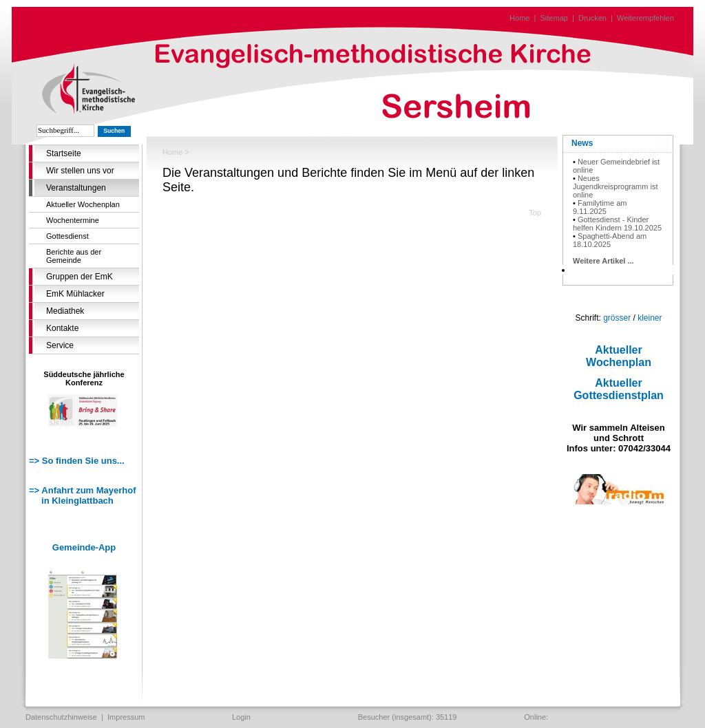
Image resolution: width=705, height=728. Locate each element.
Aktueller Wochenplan (83, 204)
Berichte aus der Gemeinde (74, 256)
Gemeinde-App (84, 547)
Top (535, 213)
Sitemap (554, 18)
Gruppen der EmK (80, 277)
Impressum (126, 717)
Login (241, 717)
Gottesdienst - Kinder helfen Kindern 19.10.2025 (617, 224)
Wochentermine (73, 220)
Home (519, 18)
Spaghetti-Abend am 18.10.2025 (610, 240)
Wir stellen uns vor (80, 171)
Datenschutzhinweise (61, 717)
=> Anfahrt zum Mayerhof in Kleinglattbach (83, 495)
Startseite (64, 153)
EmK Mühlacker (75, 294)
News (582, 143)
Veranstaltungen (76, 188)
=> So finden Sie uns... (77, 461)
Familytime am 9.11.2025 (600, 207)
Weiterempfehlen (645, 18)
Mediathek (65, 311)
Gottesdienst (67, 236)
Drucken (592, 18)
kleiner (650, 318)
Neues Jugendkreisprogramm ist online (615, 186)
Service (60, 345)
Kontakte (62, 328)
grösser (617, 318)
